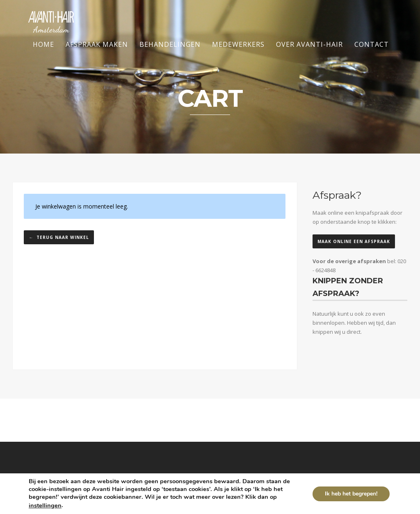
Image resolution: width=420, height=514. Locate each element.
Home (43, 44)
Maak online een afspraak (354, 241)
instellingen (45, 505)
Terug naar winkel (62, 237)
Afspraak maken (97, 44)
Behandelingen (170, 44)
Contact (372, 44)
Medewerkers (238, 44)
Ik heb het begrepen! (351, 494)
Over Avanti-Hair (309, 44)
